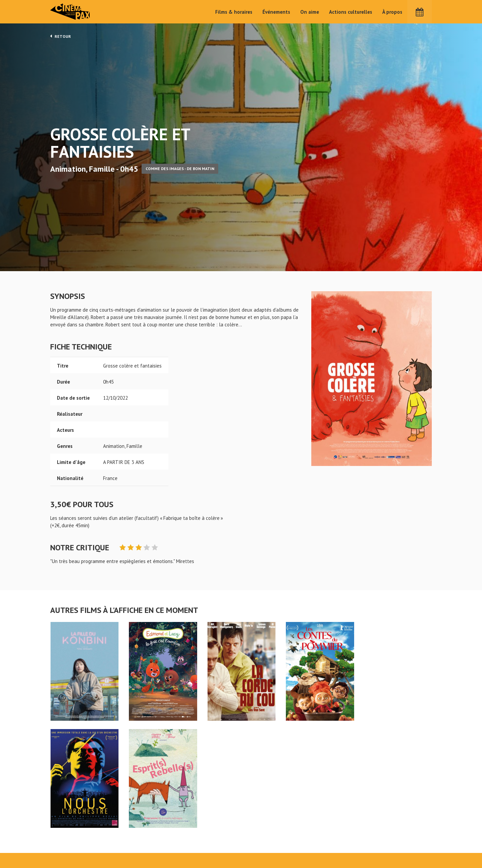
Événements (276, 12)
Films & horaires (234, 12)
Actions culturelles (351, 12)
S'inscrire (360, 838)
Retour (61, 36)
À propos (392, 12)
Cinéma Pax (71, 12)
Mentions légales (69, 844)
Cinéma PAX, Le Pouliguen (265, 842)
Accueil (198, 822)
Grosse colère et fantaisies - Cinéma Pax (68, 811)
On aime (310, 12)
